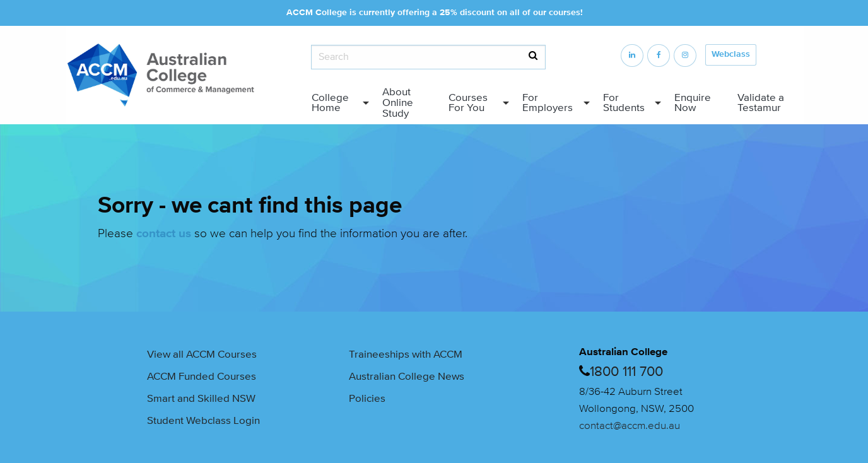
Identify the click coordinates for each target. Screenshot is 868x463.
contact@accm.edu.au (630, 425)
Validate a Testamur (761, 103)
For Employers (548, 103)
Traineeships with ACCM (406, 354)
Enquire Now (693, 103)
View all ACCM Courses (202, 354)
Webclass (731, 54)
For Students (624, 103)
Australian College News (407, 376)
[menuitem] (337, 103)
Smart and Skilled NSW (201, 398)
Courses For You (468, 103)
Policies (367, 398)
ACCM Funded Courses (202, 376)
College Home (330, 103)
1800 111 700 (626, 372)
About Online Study (398, 102)
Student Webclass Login (203, 420)
